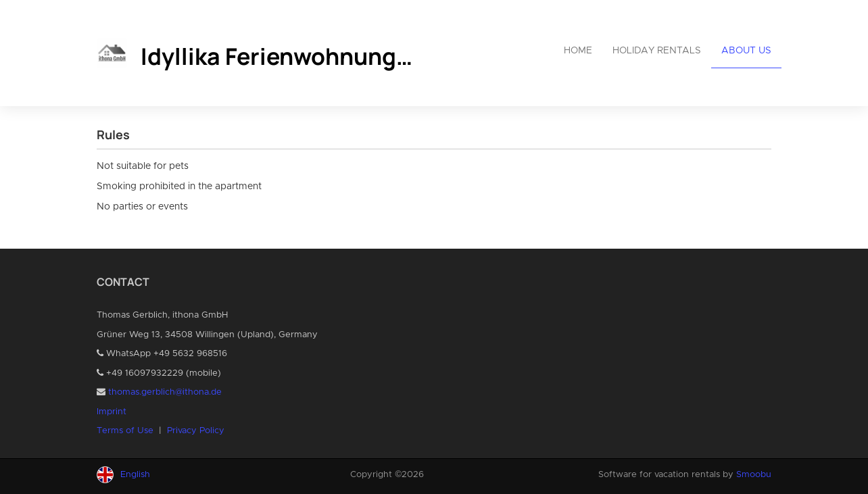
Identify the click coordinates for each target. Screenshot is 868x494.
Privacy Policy (196, 431)
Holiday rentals (657, 51)
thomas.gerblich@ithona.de (165, 392)
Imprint (112, 412)
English (135, 475)
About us (746, 51)
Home (578, 51)
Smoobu (754, 475)
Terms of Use (125, 431)
